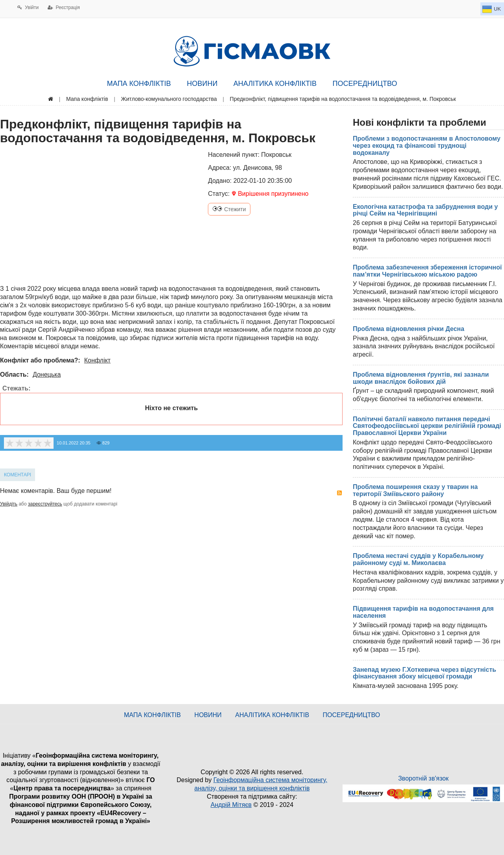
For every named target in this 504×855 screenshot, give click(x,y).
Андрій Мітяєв (231, 805)
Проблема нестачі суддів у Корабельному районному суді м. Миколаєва (418, 559)
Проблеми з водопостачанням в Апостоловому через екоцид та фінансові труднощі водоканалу (427, 145)
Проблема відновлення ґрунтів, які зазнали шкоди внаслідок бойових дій (421, 378)
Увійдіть (9, 504)
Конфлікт (97, 360)
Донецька (47, 375)
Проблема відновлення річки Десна (409, 329)
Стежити (229, 209)
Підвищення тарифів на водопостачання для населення (423, 612)
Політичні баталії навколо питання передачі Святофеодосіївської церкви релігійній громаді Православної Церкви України (427, 426)
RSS (339, 493)
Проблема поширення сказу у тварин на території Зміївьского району (415, 490)
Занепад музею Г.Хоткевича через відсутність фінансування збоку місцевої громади (424, 673)
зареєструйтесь (45, 504)
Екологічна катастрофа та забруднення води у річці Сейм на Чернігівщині (425, 210)
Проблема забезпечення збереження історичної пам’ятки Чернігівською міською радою (427, 271)
